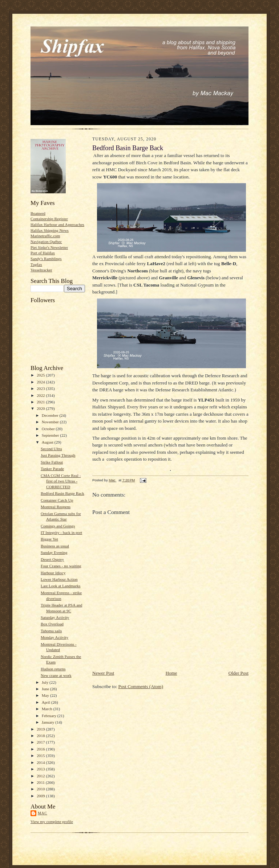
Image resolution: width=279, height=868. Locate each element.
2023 (41, 388)
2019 (41, 729)
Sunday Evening (54, 552)
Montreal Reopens (56, 507)
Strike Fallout (52, 462)
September (51, 435)
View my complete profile (52, 822)
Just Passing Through (58, 455)
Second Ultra (51, 449)
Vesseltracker (41, 270)
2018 (41, 736)
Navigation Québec (46, 242)
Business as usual (55, 546)
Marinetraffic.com (45, 236)
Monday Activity (54, 637)
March (48, 709)
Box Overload (52, 624)
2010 (41, 789)
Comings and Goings (58, 526)
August (48, 442)
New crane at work (56, 675)
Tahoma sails (51, 631)
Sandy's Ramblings (46, 259)
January (49, 722)
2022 (41, 395)
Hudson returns (53, 669)
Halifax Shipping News (50, 230)
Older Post (238, 673)
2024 (41, 382)
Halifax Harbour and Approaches (57, 225)
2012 (41, 776)
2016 (41, 749)
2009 (41, 796)
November (51, 422)
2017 (41, 742)
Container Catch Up (57, 500)
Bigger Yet (49, 539)
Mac (43, 813)
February (50, 716)
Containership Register (49, 219)
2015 (41, 756)
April (46, 702)
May (46, 695)
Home (171, 673)
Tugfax (36, 264)
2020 (41, 408)
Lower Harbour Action (59, 579)
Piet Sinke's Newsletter (49, 247)
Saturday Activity (55, 617)
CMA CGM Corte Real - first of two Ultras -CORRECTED (61, 481)
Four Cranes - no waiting (61, 566)
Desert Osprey (52, 559)
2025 (41, 375)
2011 (41, 782)
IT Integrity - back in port (61, 532)
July (46, 682)
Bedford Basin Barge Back (62, 493)
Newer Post (103, 673)
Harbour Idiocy (53, 573)
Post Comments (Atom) (141, 686)
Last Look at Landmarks (61, 586)
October (49, 429)
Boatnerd (38, 213)
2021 (41, 402)
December (51, 415)
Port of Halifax (43, 253)
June (46, 689)
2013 (41, 769)
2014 (41, 762)
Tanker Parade (52, 469)
